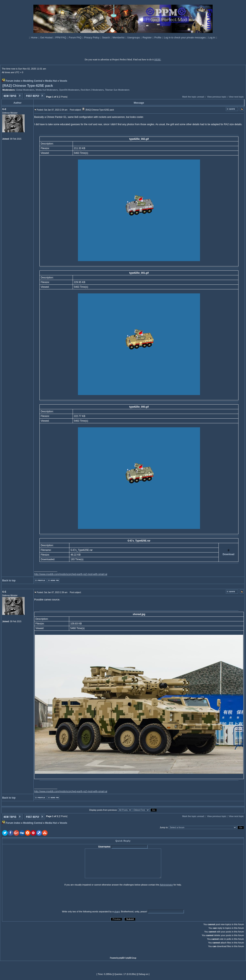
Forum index (13, 81)
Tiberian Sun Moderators (117, 90)
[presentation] (34, 898)
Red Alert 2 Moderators (92, 90)
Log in (212, 38)
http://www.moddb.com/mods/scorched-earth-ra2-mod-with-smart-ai (71, 574)
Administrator (166, 885)
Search (106, 38)
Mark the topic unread (193, 97)
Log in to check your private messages (185, 38)
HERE (157, 60)
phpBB (122, 958)
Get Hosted (47, 38)
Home (34, 38)
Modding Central (33, 81)
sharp (117, 912)
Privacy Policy (92, 38)
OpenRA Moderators (69, 90)
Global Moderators (25, 90)
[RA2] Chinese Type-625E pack (28, 86)
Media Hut (51, 81)
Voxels (63, 81)
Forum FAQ (75, 38)
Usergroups (134, 38)
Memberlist (119, 38)
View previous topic (217, 97)
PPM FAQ (61, 38)
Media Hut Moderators (47, 90)
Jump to (164, 827)
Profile (158, 38)
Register (148, 38)
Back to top (9, 581)
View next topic (236, 97)
